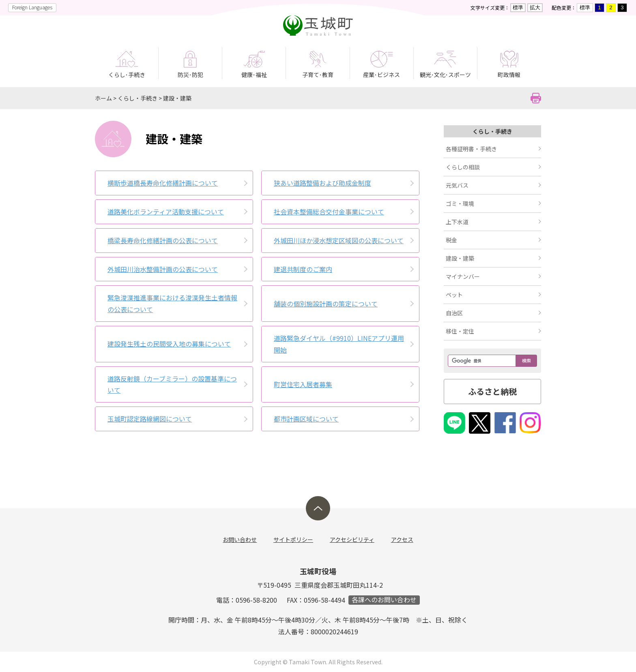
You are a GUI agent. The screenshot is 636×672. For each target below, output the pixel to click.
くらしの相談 (463, 167)
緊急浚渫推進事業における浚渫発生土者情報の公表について (172, 303)
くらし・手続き (138, 98)
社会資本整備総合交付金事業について (329, 212)
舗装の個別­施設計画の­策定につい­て (326, 304)
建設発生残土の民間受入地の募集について (169, 344)
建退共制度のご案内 (303, 269)
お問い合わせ (241, 539)
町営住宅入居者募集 (303, 384)
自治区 (454, 313)
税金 (451, 240)
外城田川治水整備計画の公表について (163, 269)
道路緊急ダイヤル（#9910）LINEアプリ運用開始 (339, 344)
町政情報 (509, 75)
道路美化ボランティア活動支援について (166, 212)
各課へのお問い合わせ (384, 600)
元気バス (457, 185)
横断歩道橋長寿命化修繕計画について (163, 183)
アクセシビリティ (352, 539)
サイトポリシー (294, 539)
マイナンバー (463, 276)
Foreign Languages (32, 7)
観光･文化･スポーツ (445, 75)
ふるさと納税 (492, 391)
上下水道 (457, 222)
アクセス (402, 539)
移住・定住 (460, 331)
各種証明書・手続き (471, 149)
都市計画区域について (306, 419)
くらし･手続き (127, 75)
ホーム (103, 98)
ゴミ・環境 (460, 203)
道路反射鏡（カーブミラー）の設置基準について (172, 384)
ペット (454, 295)
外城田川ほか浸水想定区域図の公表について (339, 240)
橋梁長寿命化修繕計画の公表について (163, 240)
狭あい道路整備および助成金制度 (322, 183)
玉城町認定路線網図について (150, 419)
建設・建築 (177, 98)
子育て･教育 (318, 75)
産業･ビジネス (381, 75)
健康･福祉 (254, 75)
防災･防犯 (190, 75)
